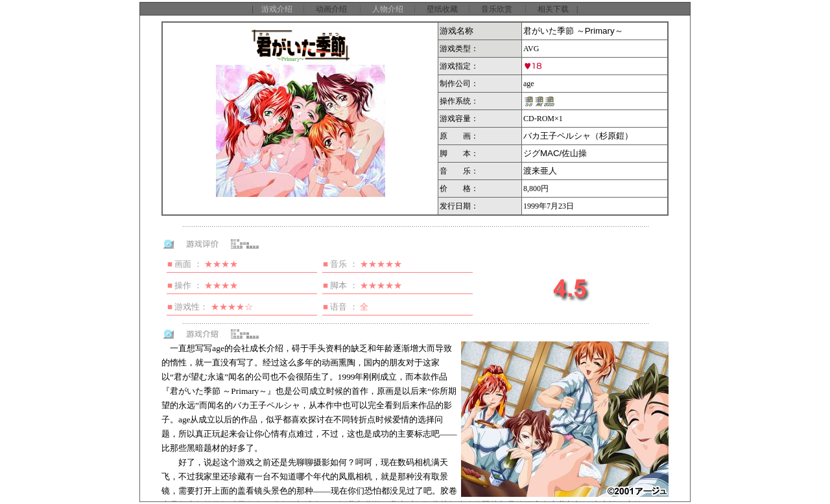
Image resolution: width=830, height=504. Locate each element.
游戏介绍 (277, 9)
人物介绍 (388, 9)
